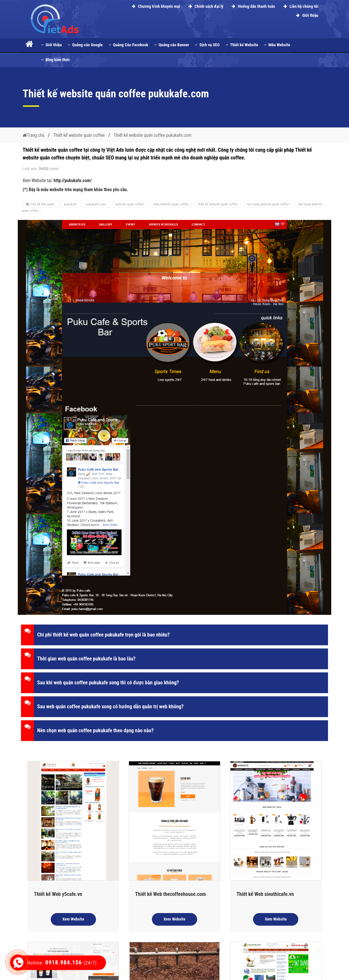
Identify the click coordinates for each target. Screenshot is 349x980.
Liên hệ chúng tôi (300, 6)
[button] (174, 635)
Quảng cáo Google (85, 45)
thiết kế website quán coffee (218, 204)
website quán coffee (130, 204)
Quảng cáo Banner (172, 45)
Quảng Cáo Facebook (128, 45)
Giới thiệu (306, 15)
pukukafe (71, 204)
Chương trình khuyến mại (155, 6)
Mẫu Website (277, 45)
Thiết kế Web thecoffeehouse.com (170, 894)
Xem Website (73, 919)
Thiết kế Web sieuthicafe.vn (265, 894)
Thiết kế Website (242, 45)
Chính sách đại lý (205, 6)
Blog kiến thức (55, 60)
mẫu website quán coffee (171, 204)
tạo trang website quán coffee (268, 204)
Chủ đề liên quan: (41, 204)
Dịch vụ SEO (207, 45)
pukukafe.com (96, 204)
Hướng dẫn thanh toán (252, 6)
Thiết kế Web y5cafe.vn (58, 894)
